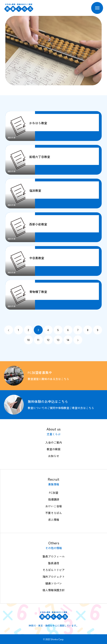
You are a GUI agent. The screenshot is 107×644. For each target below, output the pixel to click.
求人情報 (54, 520)
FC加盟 (54, 493)
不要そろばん (54, 513)
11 (38, 340)
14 (68, 340)
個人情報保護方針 (54, 590)
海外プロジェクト (54, 577)
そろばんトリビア (54, 570)
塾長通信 (54, 563)
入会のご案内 (54, 442)
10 (28, 340)
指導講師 (54, 499)
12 (48, 340)
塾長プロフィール (54, 556)
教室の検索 (54, 449)
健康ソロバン (54, 583)
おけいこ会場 (54, 506)
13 (58, 340)
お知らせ (54, 456)
